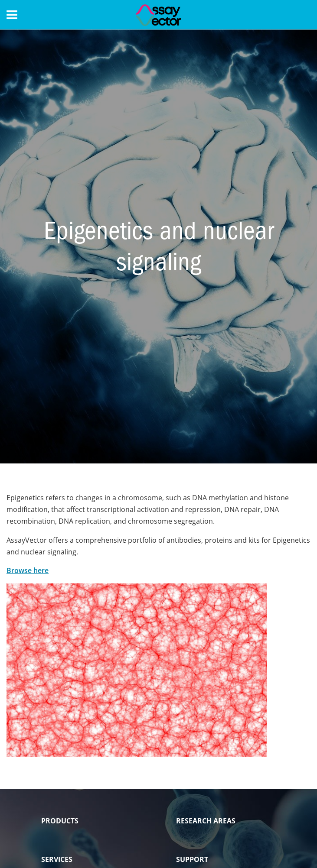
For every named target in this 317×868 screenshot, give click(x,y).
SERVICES (57, 859)
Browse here (28, 570)
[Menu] (12, 15)
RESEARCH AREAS (206, 821)
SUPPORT (192, 859)
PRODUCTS (60, 821)
